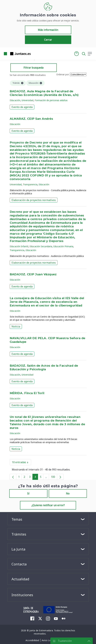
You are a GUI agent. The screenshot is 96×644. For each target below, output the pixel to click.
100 (54, 477)
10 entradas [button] (21, 463)
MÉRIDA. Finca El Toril (27, 393)
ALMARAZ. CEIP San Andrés (31, 119)
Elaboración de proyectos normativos (34, 200)
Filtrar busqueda (33, 68)
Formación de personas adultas (51, 100)
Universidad (27, 100)
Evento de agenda (22, 107)
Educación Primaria (63, 246)
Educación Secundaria (41, 246)
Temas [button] (17, 519)
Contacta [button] (19, 564)
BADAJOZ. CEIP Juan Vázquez (33, 275)
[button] (77, 54)
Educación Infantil (19, 246)
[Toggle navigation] (35, 54)
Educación (15, 100)
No (68, 493)
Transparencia (30, 184)
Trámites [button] (19, 534)
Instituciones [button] (22, 595)
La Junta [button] (18, 549)
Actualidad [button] (20, 579)
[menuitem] (32, 618)
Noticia (16, 326)
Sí (28, 493)
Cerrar (48, 40)
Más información (48, 30)
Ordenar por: (63, 74)
